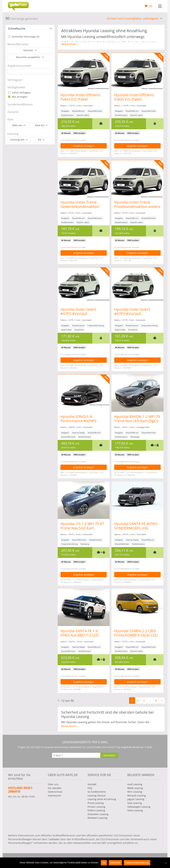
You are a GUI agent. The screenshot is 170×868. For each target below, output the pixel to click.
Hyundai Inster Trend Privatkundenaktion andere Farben (138, 207)
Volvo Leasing (135, 810)
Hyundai (29, 50)
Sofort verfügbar (21, 93)
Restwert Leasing (97, 818)
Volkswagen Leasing (139, 807)
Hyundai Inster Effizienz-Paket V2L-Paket (135, 97)
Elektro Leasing (96, 810)
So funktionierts (97, 792)
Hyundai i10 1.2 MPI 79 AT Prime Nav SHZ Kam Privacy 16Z (82, 528)
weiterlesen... (70, 44)
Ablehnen (115, 863)
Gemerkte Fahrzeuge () (25, 37)
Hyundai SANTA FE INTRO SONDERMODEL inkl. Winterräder (136, 528)
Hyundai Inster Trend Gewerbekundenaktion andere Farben (80, 207)
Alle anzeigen (19, 97)
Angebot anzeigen (84, 146)
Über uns (53, 784)
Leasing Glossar (97, 795)
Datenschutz (55, 792)
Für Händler (55, 788)
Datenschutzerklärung (137, 863)
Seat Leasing (135, 803)
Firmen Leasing (96, 807)
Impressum (54, 795)
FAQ (90, 788)
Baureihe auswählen (29, 57)
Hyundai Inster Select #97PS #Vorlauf (78, 312)
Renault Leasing (137, 795)
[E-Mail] (76, 755)
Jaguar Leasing (136, 799)
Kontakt (92, 784)
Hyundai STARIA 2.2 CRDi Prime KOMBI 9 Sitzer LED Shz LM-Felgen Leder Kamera (137, 637)
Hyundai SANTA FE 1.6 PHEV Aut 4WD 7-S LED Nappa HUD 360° (80, 635)
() (150, 6)
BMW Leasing (135, 788)
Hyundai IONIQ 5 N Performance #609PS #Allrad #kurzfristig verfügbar (79, 423)
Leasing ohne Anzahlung (102, 799)
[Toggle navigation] (160, 6)
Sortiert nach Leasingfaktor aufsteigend (133, 18)
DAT (104, 843)
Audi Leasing (135, 784)
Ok (104, 863)
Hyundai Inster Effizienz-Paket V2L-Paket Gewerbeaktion (81, 99)
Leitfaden (54, 839)
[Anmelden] (109, 755)
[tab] (30, 29)
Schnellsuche (17, 29)
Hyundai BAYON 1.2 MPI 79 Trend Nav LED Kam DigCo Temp (138, 421)
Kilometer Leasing (98, 814)
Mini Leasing (135, 792)
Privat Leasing (96, 803)
